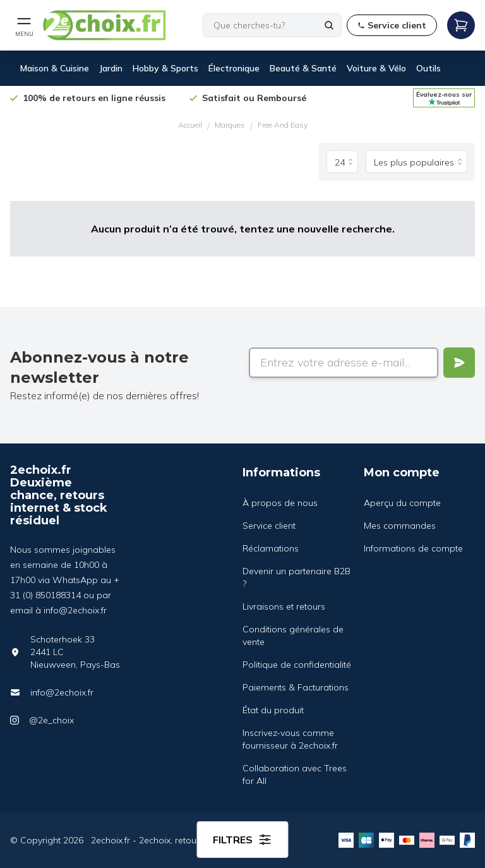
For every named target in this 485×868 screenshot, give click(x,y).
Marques (230, 125)
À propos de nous (280, 503)
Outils (428, 68)
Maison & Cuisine (55, 68)
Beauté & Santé (303, 68)
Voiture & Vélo (376, 68)
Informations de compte (413, 548)
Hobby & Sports (165, 68)
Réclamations (271, 548)
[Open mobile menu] (24, 25)
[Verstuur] (459, 363)
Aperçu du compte (402, 503)
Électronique (234, 68)
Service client (269, 526)
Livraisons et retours (284, 606)
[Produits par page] (342, 162)
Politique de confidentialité (297, 665)
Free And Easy (283, 125)
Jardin (111, 68)
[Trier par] (416, 162)
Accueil (190, 125)
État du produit (273, 710)
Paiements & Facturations (296, 687)
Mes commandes (400, 526)
